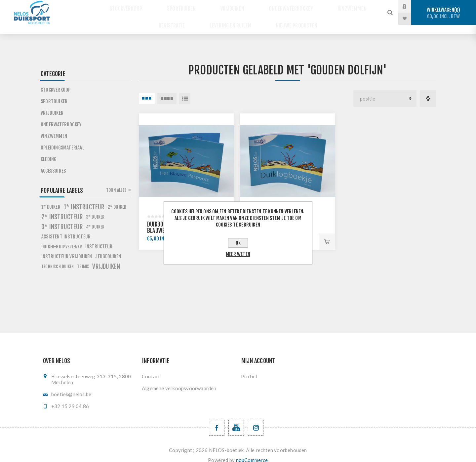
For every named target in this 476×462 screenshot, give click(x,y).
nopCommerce (252, 451)
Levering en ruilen (230, 19)
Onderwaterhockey (285, 6)
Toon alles (116, 181)
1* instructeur (84, 198)
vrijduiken (106, 258)
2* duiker (117, 198)
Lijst (185, 90)
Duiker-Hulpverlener (62, 238)
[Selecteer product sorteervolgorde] (385, 90)
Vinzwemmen (339, 6)
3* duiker (95, 208)
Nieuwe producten (290, 19)
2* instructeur (62, 208)
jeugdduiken (108, 248)
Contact (151, 367)
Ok (238, 243)
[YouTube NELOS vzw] (236, 419)
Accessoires (53, 162)
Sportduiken (188, 6)
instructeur (99, 238)
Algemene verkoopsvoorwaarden (179, 379)
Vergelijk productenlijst (428, 90)
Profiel (249, 367)
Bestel (327, 233)
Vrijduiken (233, 6)
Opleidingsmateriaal (62, 139)
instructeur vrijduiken (67, 248)
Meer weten (238, 254)
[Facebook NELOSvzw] (217, 419)
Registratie (177, 19)
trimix (83, 258)
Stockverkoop (139, 6)
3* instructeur (62, 218)
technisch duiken (58, 258)
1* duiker (51, 198)
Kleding (49, 150)
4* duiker (95, 218)
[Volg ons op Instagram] (256, 419)
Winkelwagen (443, 13)
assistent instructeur (66, 228)
